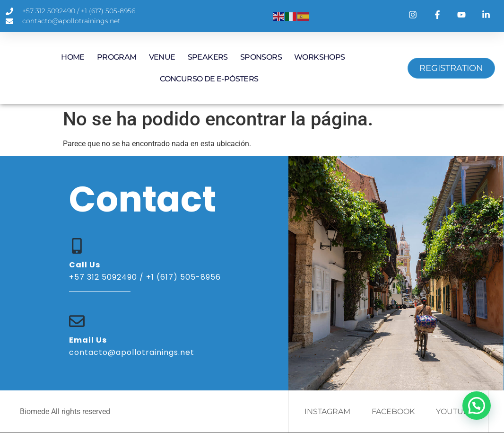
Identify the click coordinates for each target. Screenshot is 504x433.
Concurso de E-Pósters (209, 79)
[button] (477, 406)
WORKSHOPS (320, 57)
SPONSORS (261, 57)
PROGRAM (117, 57)
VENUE (162, 57)
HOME (73, 57)
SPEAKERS (208, 57)
